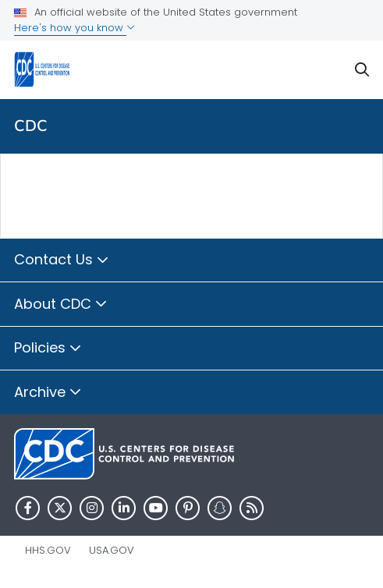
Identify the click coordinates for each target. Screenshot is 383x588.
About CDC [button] (61, 305)
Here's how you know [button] (74, 28)
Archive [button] (48, 393)
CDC (31, 126)
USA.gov (112, 550)
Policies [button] (48, 349)
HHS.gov (48, 550)
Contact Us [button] (62, 260)
